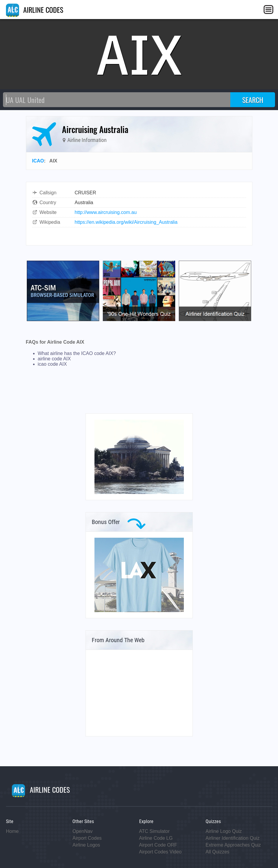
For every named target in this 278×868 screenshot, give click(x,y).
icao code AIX (52, 364)
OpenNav (83, 831)
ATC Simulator (154, 831)
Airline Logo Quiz (224, 831)
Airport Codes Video (160, 852)
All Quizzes (218, 852)
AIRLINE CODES (35, 10)
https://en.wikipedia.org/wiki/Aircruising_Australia (126, 222)
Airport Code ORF (158, 845)
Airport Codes (87, 838)
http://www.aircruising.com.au (106, 212)
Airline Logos (86, 845)
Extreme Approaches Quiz (233, 845)
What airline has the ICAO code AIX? (77, 353)
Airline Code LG (156, 838)
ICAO (38, 161)
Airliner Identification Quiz (233, 838)
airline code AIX (54, 359)
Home (12, 831)
